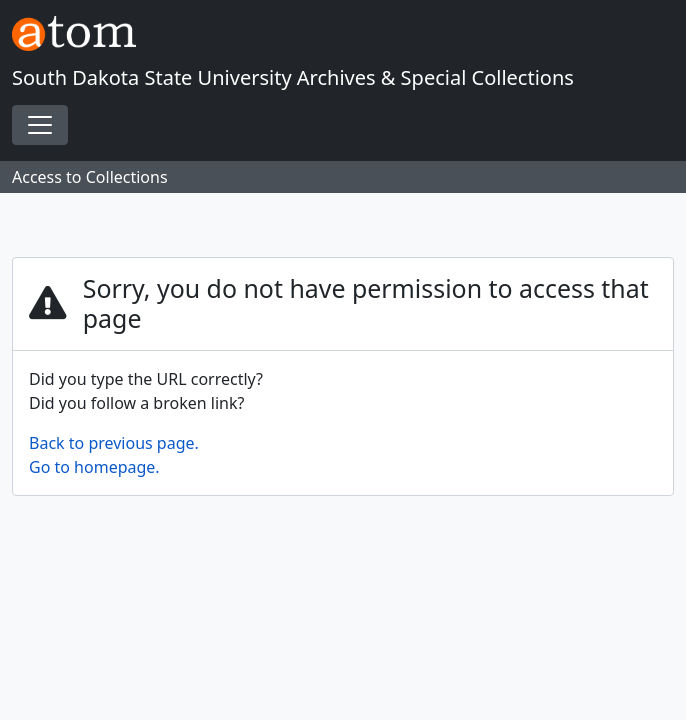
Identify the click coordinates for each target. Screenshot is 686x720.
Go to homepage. (94, 467)
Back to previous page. (114, 443)
